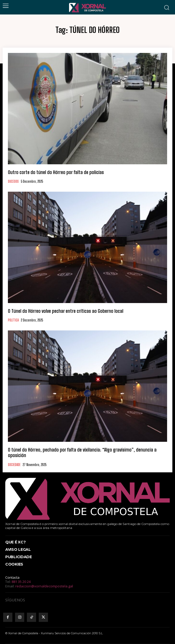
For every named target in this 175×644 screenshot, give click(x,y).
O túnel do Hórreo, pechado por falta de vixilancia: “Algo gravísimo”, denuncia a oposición (82, 453)
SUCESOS (13, 182)
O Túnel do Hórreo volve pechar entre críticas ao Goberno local (66, 311)
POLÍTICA (13, 320)
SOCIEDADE (14, 465)
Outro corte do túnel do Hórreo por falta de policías (56, 172)
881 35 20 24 (21, 582)
